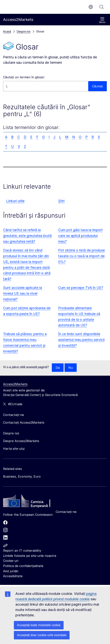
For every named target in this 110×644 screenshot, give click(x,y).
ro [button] (91, 7)
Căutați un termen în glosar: (24, 77)
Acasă (7, 31)
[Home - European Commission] (31, 502)
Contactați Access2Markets (24, 422)
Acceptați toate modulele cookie (39, 625)
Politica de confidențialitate (23, 566)
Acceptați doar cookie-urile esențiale (42, 635)
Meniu (102, 20)
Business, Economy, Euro (22, 476)
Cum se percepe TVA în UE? (81, 288)
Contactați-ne (66, 512)
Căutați (102, 7)
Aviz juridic (11, 571)
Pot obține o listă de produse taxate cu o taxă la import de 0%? (81, 256)
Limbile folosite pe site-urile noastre (30, 556)
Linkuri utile (15, 201)
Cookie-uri (11, 561)
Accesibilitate (13, 576)
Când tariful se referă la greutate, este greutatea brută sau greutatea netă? (27, 236)
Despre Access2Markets (21, 441)
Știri (61, 201)
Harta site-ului (14, 449)
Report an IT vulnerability (22, 551)
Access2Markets (15, 384)
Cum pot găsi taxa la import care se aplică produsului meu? (80, 236)
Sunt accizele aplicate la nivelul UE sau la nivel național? (23, 293)
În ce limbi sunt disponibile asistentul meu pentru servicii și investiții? (81, 340)
